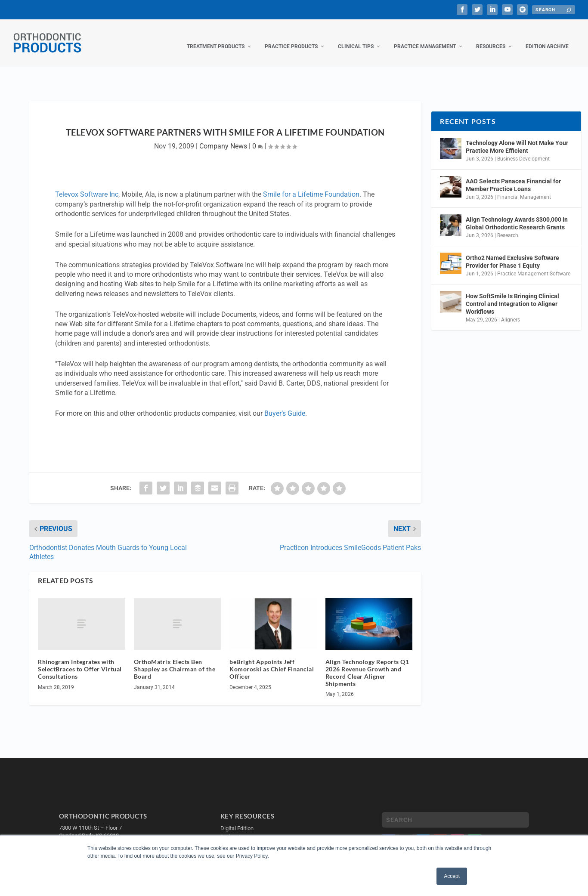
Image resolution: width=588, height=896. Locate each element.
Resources (491, 38)
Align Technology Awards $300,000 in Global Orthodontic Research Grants (517, 215)
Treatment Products (216, 38)
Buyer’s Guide (285, 405)
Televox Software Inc (87, 186)
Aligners (511, 311)
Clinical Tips (356, 38)
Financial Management (524, 188)
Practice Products (291, 38)
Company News (223, 137)
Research (508, 227)
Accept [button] (452, 876)
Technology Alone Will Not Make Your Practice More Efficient (517, 138)
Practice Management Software (534, 265)
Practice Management (425, 38)
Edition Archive (547, 38)
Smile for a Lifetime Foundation (311, 186)
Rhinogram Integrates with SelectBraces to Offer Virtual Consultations (80, 660)
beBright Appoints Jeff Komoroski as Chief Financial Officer (272, 660)
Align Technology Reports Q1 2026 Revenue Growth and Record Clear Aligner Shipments (367, 664)
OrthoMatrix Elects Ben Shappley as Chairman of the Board (175, 660)
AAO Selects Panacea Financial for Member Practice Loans (513, 176)
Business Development (523, 150)
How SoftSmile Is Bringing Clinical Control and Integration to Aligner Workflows (512, 295)
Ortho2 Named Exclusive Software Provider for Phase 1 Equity (512, 253)
